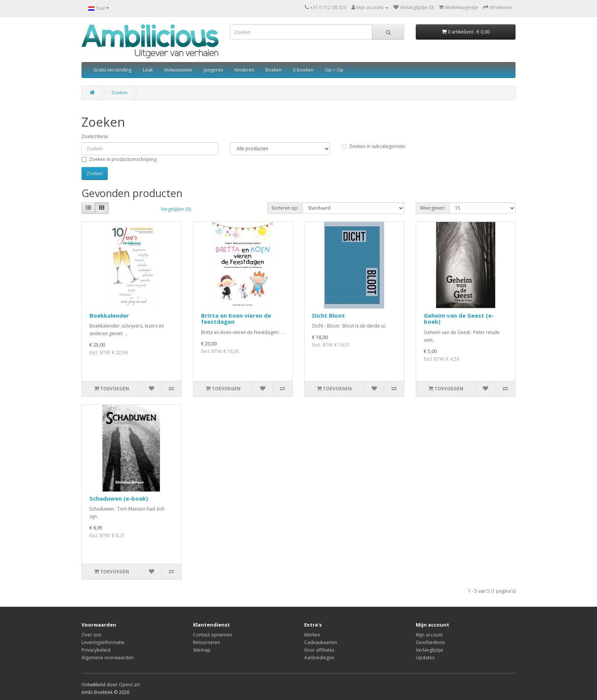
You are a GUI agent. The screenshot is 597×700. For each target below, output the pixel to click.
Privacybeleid (96, 650)
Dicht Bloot (329, 315)
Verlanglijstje (429, 650)
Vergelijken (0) (176, 209)
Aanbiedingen (319, 658)
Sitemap (202, 650)
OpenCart (129, 685)
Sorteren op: (285, 208)
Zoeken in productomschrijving (119, 159)
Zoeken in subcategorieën (374, 146)
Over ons (91, 635)
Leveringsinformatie (103, 642)
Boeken (274, 70)
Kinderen (244, 70)
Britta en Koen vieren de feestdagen (236, 319)
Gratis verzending (112, 70)
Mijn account (429, 635)
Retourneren (207, 642)
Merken (312, 635)
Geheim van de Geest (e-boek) (459, 319)
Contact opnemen (212, 635)
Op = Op (334, 70)
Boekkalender (109, 315)
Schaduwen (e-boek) (119, 498)
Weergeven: (433, 208)
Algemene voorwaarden (108, 658)
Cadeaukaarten (321, 642)
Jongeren (213, 70)
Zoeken (119, 93)
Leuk (148, 70)
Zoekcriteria (95, 136)
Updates (425, 658)
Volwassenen (178, 70)
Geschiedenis (430, 642)
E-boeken (303, 70)
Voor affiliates (319, 650)
